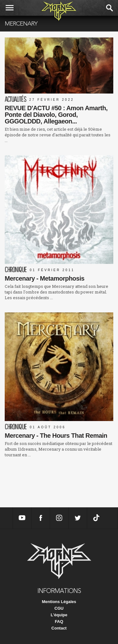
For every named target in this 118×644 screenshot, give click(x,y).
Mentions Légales (59, 602)
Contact (59, 628)
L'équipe (59, 615)
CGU (59, 608)
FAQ (59, 621)
